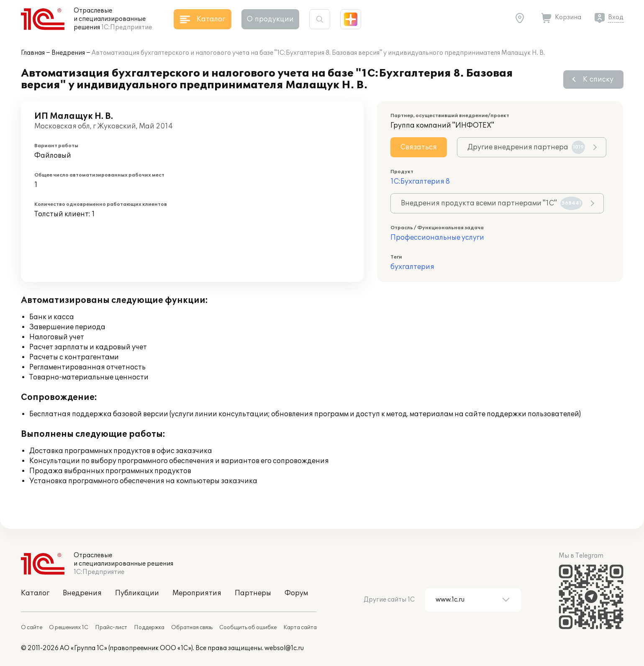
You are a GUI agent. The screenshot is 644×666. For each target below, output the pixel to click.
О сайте (32, 628)
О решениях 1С (69, 628)
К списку (598, 79)
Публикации (137, 593)
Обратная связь (192, 628)
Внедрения (68, 53)
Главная (33, 53)
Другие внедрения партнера (526, 147)
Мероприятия (197, 593)
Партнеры (253, 593)
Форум (296, 593)
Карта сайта (300, 628)
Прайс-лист (111, 628)
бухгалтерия (412, 267)
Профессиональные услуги (437, 238)
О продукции (270, 19)
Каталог (35, 593)
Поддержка (149, 628)
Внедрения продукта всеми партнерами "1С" (492, 203)
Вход (616, 17)
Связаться (419, 147)
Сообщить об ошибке (248, 628)
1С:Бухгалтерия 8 (420, 182)
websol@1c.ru (284, 648)
